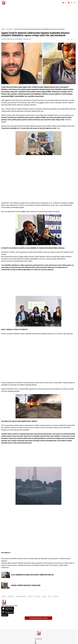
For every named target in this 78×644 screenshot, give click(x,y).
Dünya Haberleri (10, 29)
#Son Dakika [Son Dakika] (11, 596)
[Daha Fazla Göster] (74, 40)
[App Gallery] (38, 615)
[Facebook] (38, 641)
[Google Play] (38, 612)
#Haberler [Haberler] (56, 596)
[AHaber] (65, 3)
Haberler (3, 29)
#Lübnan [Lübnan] (31, 596)
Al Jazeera (41, 103)
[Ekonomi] (57, 3)
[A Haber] (3, 3)
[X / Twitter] (38, 643)
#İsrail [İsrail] (50, 596)
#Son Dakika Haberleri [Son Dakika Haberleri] (21, 596)
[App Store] (38, 608)
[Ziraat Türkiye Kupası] (69, 3)
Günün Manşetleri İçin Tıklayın (39, 618)
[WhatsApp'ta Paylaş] (71, 40)
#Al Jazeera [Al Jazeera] (38, 596)
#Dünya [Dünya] (4, 596)
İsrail (22, 203)
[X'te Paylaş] (68, 40)
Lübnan (7, 100)
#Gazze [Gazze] (44, 596)
